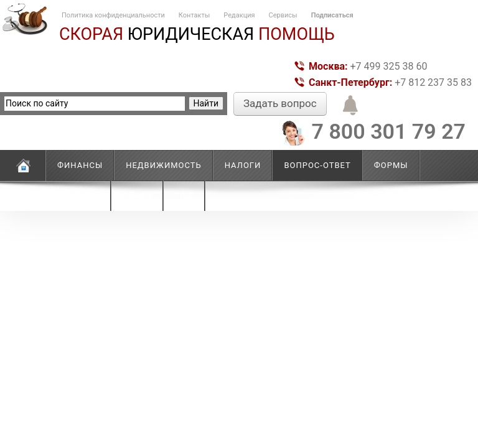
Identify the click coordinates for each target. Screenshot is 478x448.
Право (137, 196)
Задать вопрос (280, 103)
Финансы (80, 165)
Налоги (243, 165)
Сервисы (283, 15)
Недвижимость (164, 165)
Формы (391, 165)
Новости (78, 196)
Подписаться (332, 15)
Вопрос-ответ (317, 165)
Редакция (239, 15)
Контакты (194, 15)
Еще (184, 196)
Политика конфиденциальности (113, 15)
